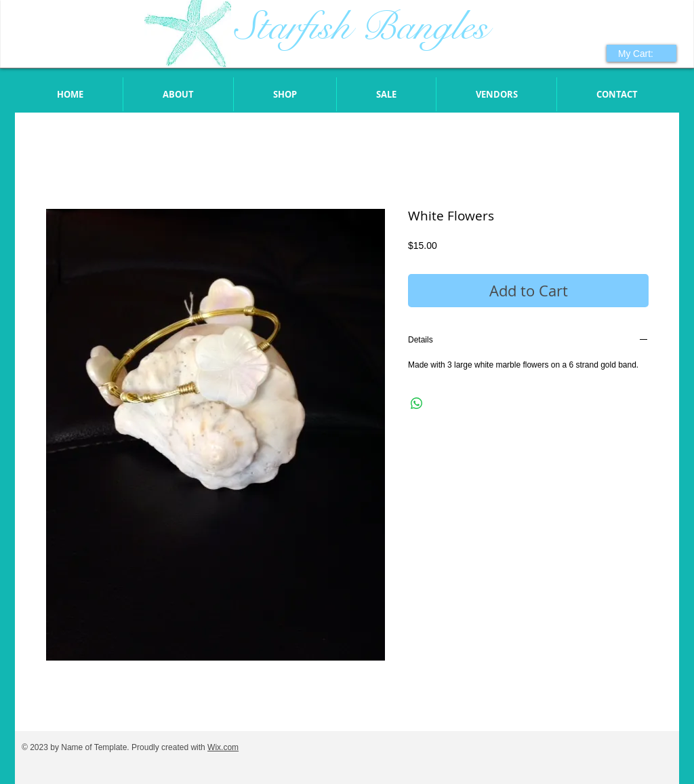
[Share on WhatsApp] (417, 404)
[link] (643, 54)
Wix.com (223, 747)
